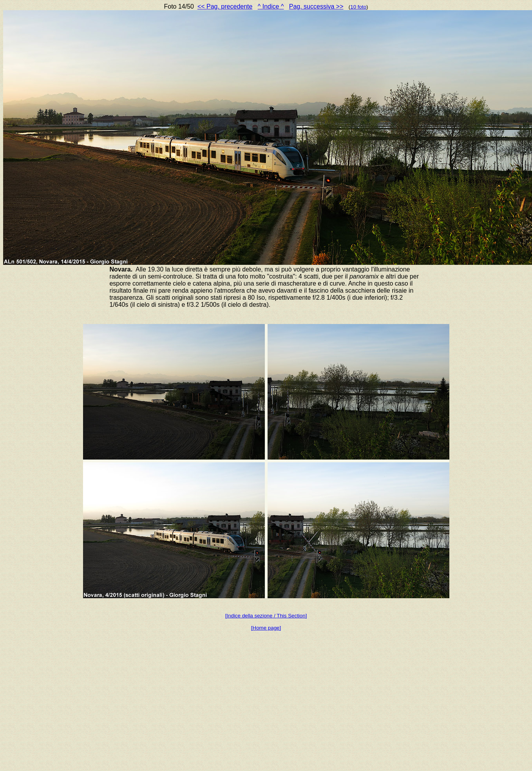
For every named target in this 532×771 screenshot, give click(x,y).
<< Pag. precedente (225, 6)
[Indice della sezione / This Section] (266, 616)
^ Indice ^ (271, 6)
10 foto (358, 7)
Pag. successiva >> (316, 6)
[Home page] (266, 628)
